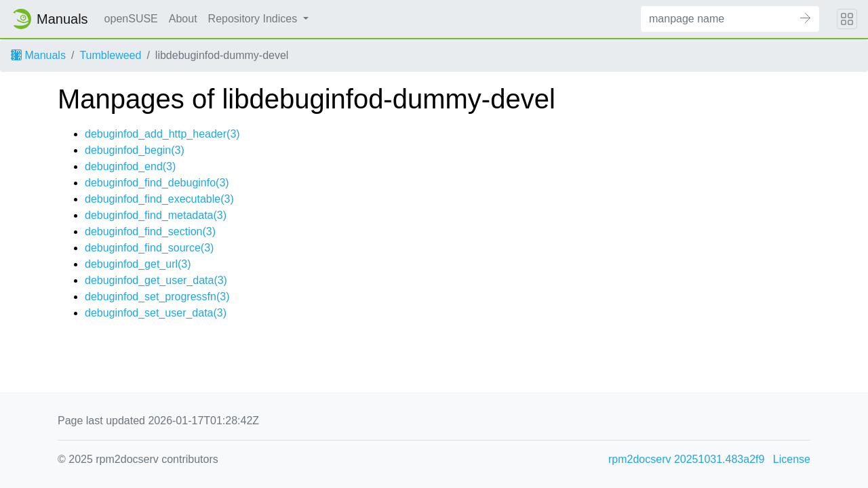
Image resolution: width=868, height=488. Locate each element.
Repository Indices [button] (254, 19)
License (792, 459)
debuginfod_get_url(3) (138, 264)
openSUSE (131, 19)
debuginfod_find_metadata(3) (156, 215)
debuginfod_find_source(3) (149, 248)
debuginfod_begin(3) (135, 150)
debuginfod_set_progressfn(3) (157, 297)
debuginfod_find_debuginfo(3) (157, 183)
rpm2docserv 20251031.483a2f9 (686, 459)
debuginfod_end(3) (130, 166)
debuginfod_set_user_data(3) (156, 313)
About (183, 19)
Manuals (38, 55)
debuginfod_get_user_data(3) (156, 280)
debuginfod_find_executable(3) (159, 199)
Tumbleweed (110, 55)
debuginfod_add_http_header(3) (162, 134)
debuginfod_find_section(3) (150, 231)
